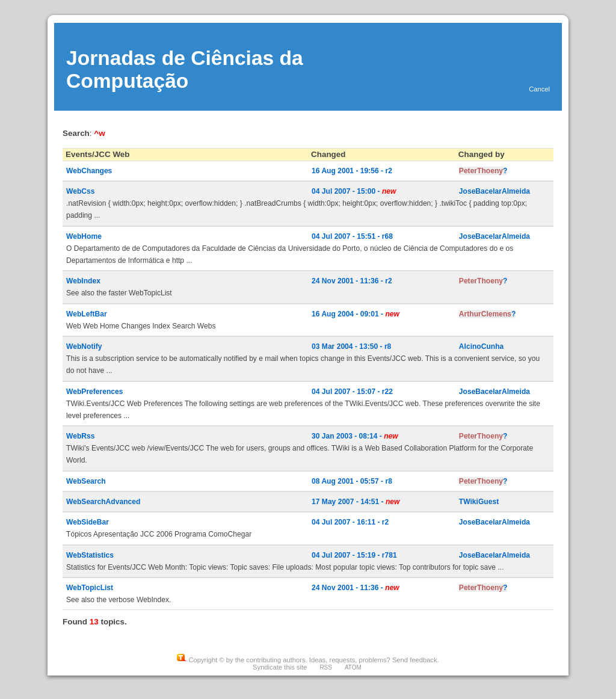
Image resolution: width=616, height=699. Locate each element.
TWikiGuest (479, 502)
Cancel (539, 89)
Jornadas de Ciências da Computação (185, 69)
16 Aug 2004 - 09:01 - (356, 314)
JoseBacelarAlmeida (494, 191)
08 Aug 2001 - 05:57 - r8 (352, 481)
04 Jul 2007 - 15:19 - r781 (354, 555)
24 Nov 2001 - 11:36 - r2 (352, 281)
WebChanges (89, 171)
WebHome (84, 236)
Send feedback (415, 660)
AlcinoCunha (481, 346)
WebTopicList (90, 588)
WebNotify (84, 346)
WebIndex (83, 281)
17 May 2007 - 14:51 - (356, 502)
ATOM (353, 667)
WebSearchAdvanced (103, 502)
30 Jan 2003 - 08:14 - (355, 436)
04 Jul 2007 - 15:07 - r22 (352, 392)
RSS (326, 667)
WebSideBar (88, 522)
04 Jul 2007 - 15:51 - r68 (352, 236)
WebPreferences (94, 392)
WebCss (80, 191)
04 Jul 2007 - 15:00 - (354, 191)
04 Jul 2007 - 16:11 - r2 (350, 522)
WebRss (80, 436)
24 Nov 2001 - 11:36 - (356, 588)
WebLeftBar (87, 314)
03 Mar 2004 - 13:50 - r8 (351, 346)
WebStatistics (90, 555)
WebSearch (86, 481)
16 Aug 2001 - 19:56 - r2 (352, 171)
